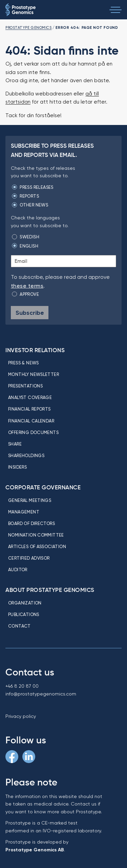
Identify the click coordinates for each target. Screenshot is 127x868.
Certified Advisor (29, 558)
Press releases (36, 187)
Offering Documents (33, 432)
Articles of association (37, 546)
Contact (19, 626)
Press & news (24, 363)
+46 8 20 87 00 (22, 686)
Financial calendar (31, 421)
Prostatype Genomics (28, 28)
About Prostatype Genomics (50, 590)
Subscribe (30, 313)
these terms (27, 286)
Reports (29, 196)
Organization (25, 603)
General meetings (30, 500)
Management (24, 512)
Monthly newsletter (34, 374)
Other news (34, 205)
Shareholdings (26, 455)
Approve (29, 294)
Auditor (18, 569)
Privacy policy (21, 716)
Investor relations (35, 350)
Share (15, 444)
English (29, 246)
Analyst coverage (30, 397)
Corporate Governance (43, 487)
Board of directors (31, 523)
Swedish (29, 237)
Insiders (17, 467)
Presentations (25, 386)
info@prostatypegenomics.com (41, 694)
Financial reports (29, 409)
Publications (24, 614)
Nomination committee (36, 535)
